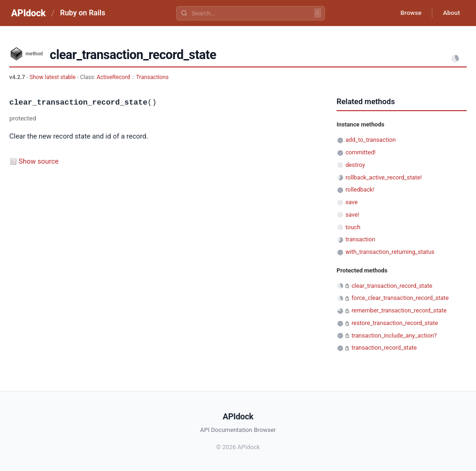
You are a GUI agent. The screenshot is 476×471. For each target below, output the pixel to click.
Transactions (152, 77)
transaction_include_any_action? (394, 335)
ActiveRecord (113, 77)
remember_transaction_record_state (399, 310)
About (450, 13)
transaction (360, 239)
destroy (355, 165)
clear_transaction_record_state (392, 286)
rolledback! (360, 189)
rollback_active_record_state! (383, 177)
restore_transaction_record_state (395, 323)
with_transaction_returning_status (390, 252)
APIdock (28, 13)
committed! (360, 152)
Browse (408, 13)
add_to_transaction (370, 140)
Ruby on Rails (83, 13)
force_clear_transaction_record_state (400, 298)
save (351, 202)
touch (353, 227)
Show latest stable (53, 77)
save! (352, 215)
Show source (39, 161)
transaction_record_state (384, 348)
